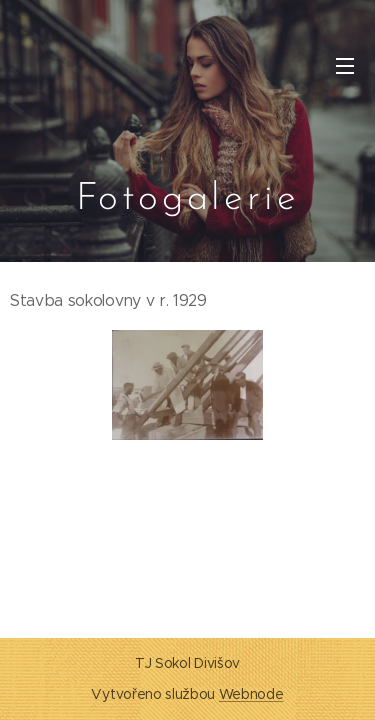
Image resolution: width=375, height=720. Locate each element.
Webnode (251, 694)
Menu (345, 66)
